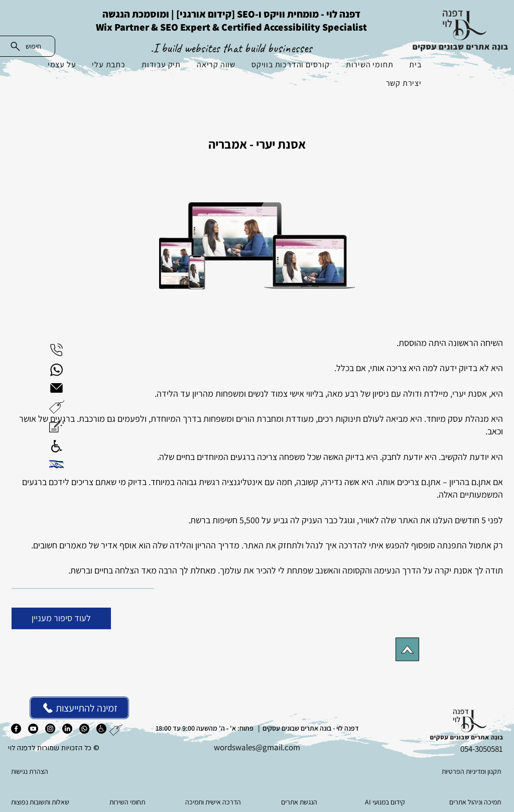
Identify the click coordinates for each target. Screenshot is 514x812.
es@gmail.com (274, 747)
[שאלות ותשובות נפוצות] (42, 802)
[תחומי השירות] (128, 802)
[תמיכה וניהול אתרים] (472, 802)
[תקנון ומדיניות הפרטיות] (452, 771)
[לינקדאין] (67, 729)
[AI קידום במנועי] (386, 802)
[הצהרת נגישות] (61, 771)
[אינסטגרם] (50, 729)
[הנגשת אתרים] (300, 802)
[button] (57, 407)
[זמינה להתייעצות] (79, 708)
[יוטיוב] (33, 729)
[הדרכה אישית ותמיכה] (214, 802)
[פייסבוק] (16, 729)
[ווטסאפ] (84, 729)
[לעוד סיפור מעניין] (61, 618)
